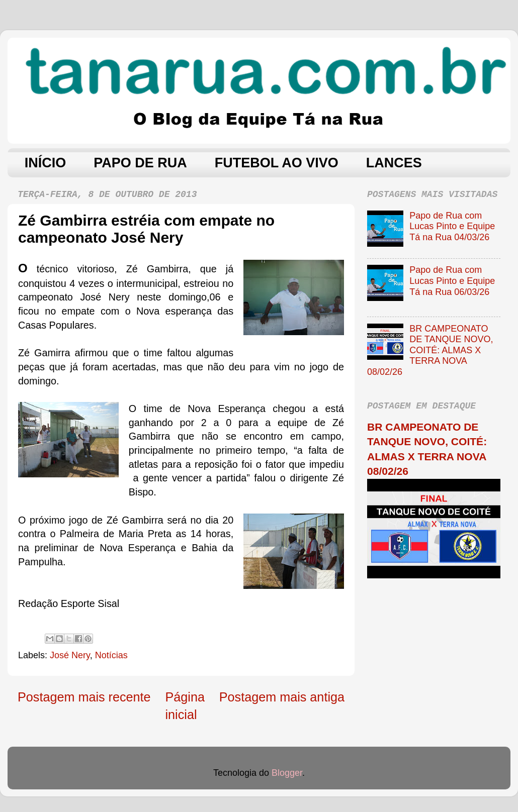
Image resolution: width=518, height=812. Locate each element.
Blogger (287, 773)
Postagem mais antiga (282, 697)
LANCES (394, 163)
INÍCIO (46, 163)
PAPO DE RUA (140, 163)
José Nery (70, 655)
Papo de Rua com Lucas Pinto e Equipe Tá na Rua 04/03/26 (452, 226)
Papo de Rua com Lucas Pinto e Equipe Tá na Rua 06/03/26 (452, 281)
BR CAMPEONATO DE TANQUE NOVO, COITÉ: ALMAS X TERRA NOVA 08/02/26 (430, 350)
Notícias (111, 655)
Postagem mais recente (84, 697)
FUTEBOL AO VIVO (277, 163)
